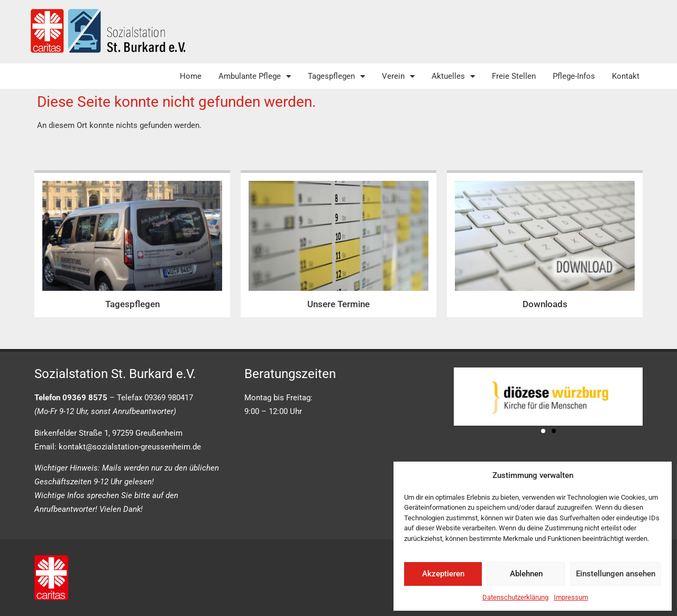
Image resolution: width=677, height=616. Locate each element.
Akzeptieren (443, 574)
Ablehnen (526, 574)
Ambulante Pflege (255, 76)
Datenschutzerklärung (515, 597)
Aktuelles (453, 76)
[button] (543, 431)
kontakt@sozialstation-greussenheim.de (130, 447)
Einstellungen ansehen (616, 574)
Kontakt (626, 76)
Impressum (571, 597)
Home (191, 76)
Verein (398, 76)
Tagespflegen (336, 76)
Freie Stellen (514, 76)
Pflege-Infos (574, 76)
